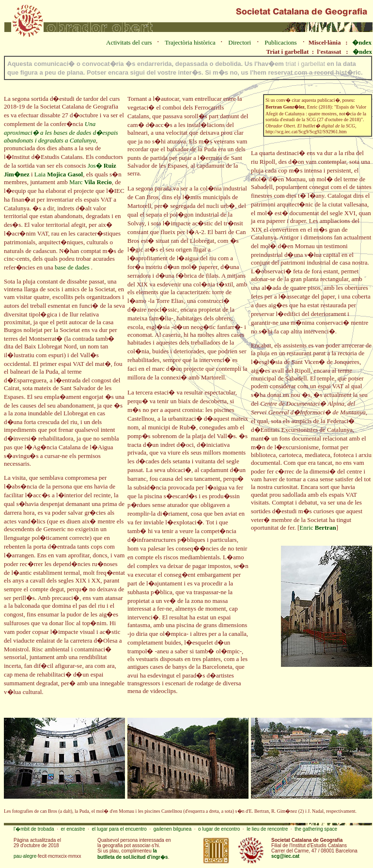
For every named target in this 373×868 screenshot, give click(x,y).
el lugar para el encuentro (119, 829)
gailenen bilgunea (172, 829)
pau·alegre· (26, 856)
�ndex (362, 42)
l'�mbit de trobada (34, 829)
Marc (91, 182)
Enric (318, 528)
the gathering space (316, 829)
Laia (59, 174)
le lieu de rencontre (267, 829)
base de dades (73, 267)
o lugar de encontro (219, 829)
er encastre (73, 829)
